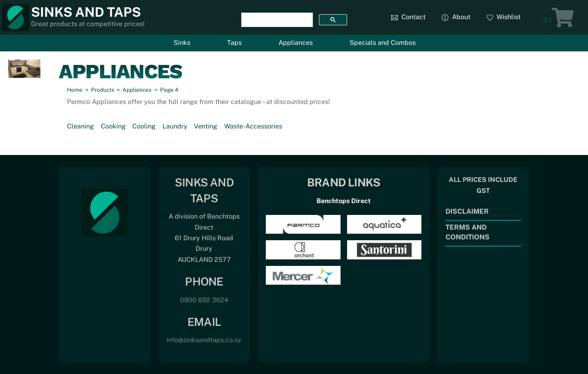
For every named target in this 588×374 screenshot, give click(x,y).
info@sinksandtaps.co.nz (204, 340)
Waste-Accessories (253, 126)
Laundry (175, 126)
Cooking (113, 126)
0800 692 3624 (204, 300)
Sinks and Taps (86, 12)
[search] (276, 20)
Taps (234, 43)
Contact (408, 17)
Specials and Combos (383, 43)
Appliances (296, 43)
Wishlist (504, 17)
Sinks (182, 43)
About (456, 17)
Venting (206, 126)
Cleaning (80, 126)
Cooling (144, 126)
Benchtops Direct (344, 201)
